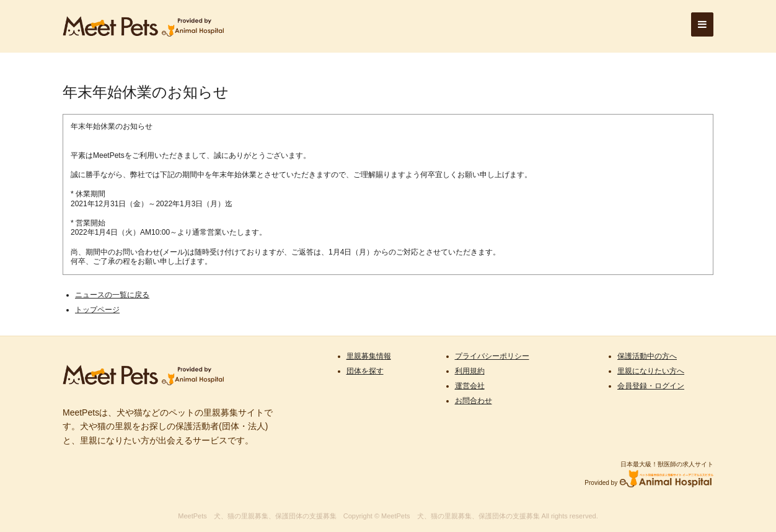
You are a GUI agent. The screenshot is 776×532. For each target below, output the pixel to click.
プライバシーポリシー (492, 356)
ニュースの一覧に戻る (112, 295)
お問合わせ (474, 401)
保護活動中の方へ (647, 356)
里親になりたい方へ (651, 371)
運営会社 (470, 386)
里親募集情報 (369, 356)
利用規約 (470, 371)
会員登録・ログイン (651, 386)
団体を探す (365, 371)
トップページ (97, 310)
